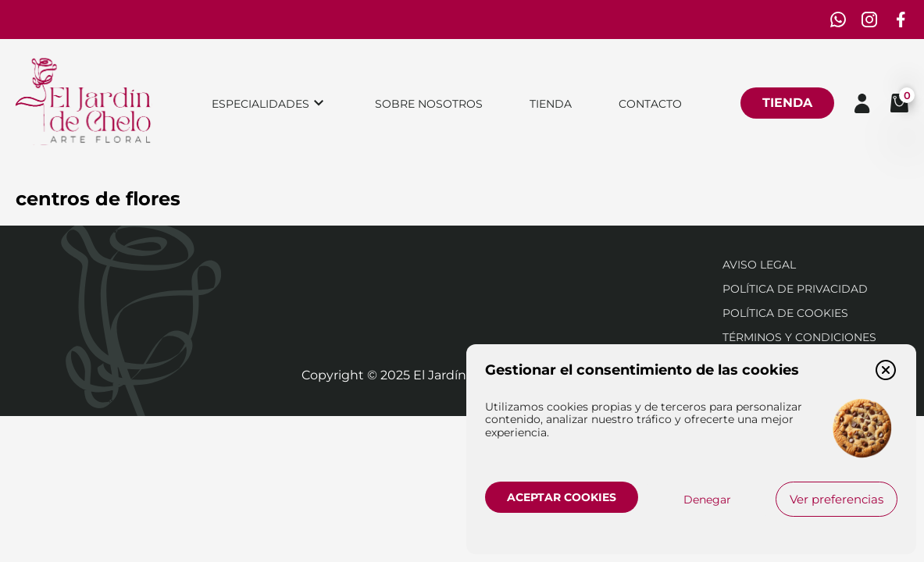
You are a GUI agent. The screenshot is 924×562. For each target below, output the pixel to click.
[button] (886, 370)
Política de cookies (785, 313)
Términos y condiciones (799, 337)
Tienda (551, 104)
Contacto (650, 104)
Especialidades (260, 104)
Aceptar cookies (562, 497)
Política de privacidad (795, 289)
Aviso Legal (759, 265)
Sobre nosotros (429, 104)
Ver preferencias (837, 499)
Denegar (707, 500)
